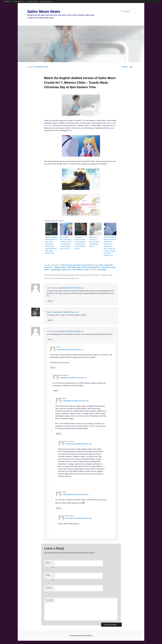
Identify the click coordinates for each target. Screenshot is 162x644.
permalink (103, 270)
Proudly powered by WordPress (81, 636)
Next (132, 67)
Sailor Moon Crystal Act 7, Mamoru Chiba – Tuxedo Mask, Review (95, 242)
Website (49, 588)
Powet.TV (8, 1)
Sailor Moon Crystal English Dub (89, 267)
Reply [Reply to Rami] (50, 320)
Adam (86, 270)
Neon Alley (48, 125)
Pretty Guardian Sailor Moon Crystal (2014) (76, 265)
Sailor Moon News (46, 1)
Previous (124, 67)
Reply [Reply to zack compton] (50, 339)
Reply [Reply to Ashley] (53, 368)
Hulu (111, 123)
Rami (49, 312)
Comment (49, 600)
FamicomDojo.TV (19, 1)
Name (50, 563)
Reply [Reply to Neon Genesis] (50, 301)
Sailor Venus (67, 270)
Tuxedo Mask (77, 270)
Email (50, 576)
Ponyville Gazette (32, 1)
